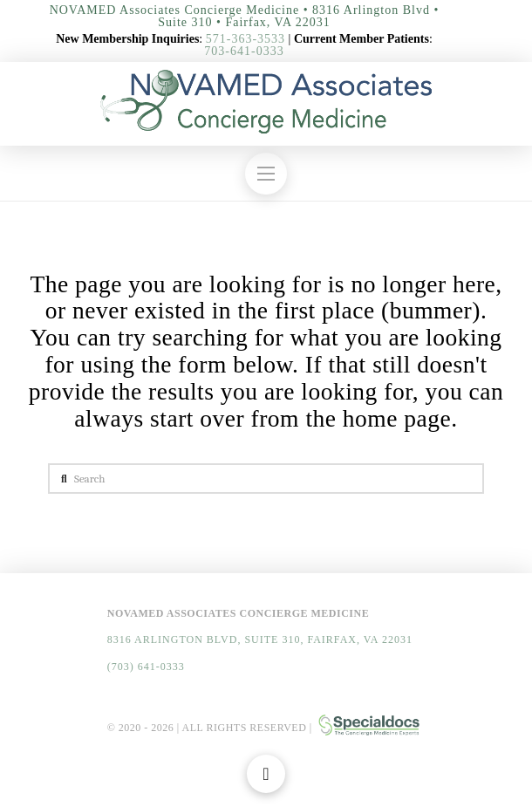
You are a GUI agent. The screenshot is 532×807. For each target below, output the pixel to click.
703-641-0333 (244, 51)
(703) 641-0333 (146, 667)
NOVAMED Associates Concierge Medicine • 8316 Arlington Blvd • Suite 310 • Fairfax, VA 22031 (245, 16)
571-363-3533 (246, 39)
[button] (266, 174)
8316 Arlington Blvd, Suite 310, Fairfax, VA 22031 (260, 639)
